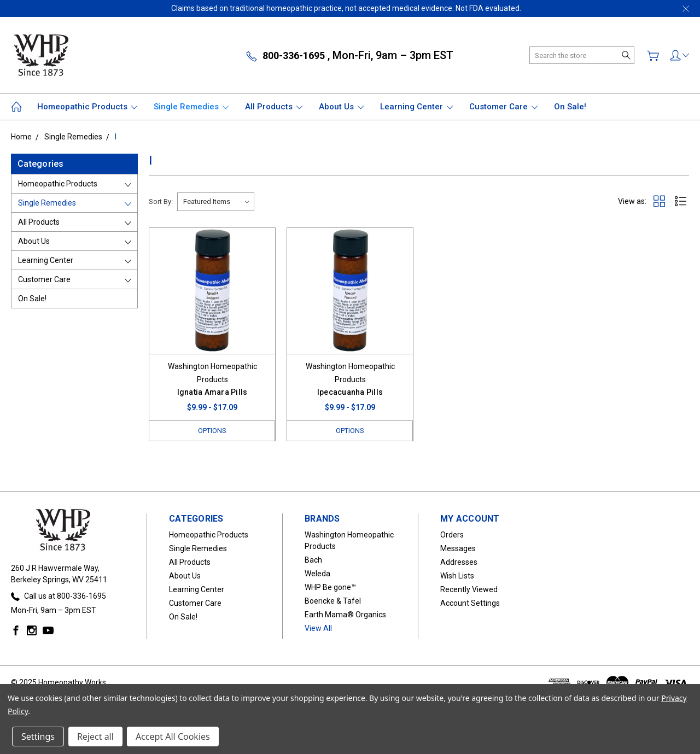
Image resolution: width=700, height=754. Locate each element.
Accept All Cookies (173, 737)
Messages (458, 548)
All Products (274, 107)
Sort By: (161, 201)
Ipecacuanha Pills (350, 392)
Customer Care (503, 107)
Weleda (317, 574)
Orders (452, 535)
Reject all (95, 737)
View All (318, 628)
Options (212, 431)
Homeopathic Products (87, 107)
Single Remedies (191, 107)
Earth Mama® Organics (345, 615)
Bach (313, 560)
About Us (341, 107)
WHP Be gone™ (330, 587)
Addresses (459, 562)
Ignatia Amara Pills (212, 392)
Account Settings (470, 603)
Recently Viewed (469, 589)
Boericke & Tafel (333, 601)
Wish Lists (457, 576)
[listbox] (216, 202)
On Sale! (570, 107)
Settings (38, 737)
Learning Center (416, 107)
